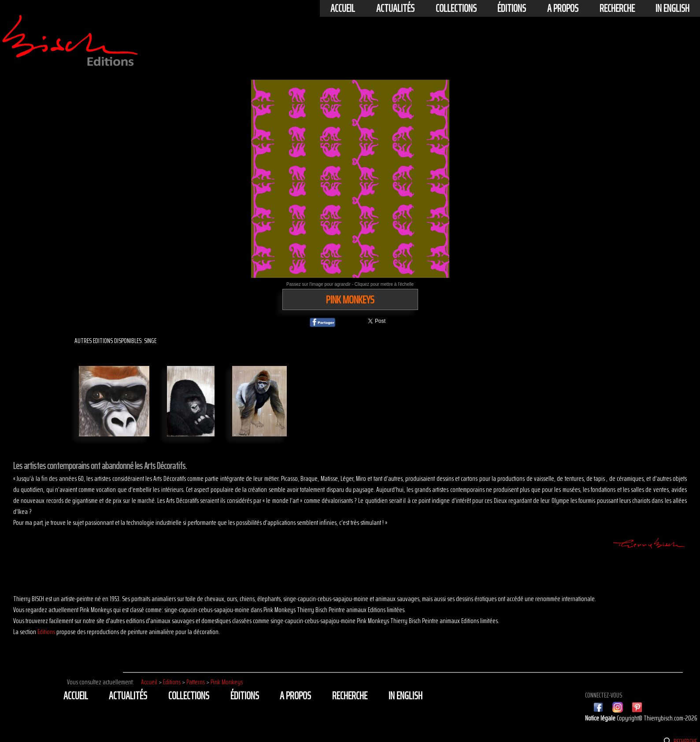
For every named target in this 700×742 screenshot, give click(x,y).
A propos (563, 8)
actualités (395, 8)
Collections (456, 8)
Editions (46, 632)
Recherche (617, 8)
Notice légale (601, 718)
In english (672, 8)
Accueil (343, 8)
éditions (512, 8)
